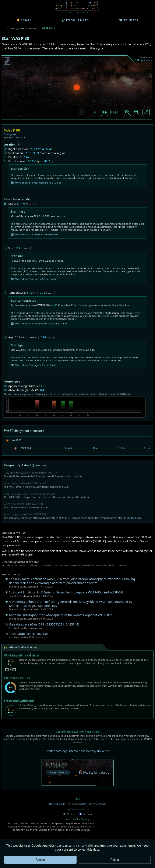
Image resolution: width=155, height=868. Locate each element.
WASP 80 (17, 440)
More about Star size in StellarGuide (34, 279)
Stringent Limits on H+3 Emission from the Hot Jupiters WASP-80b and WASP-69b (66, 592)
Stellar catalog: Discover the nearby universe (78, 751)
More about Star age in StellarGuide (34, 365)
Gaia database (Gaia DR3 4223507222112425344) (44, 624)
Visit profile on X (58, 772)
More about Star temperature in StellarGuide (39, 324)
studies (129, 20)
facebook (86, 814)
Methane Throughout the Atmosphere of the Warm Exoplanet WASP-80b (61, 615)
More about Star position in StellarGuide (36, 183)
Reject (115, 860)
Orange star (10, 134)
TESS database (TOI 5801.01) (29, 634)
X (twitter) (70, 814)
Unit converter (77, 804)
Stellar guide (134, 518)
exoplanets (75, 20)
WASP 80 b (26, 448)
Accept (40, 860)
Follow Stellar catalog (94, 772)
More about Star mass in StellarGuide (34, 234)
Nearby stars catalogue (23, 28)
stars (24, 20)
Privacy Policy (98, 804)
